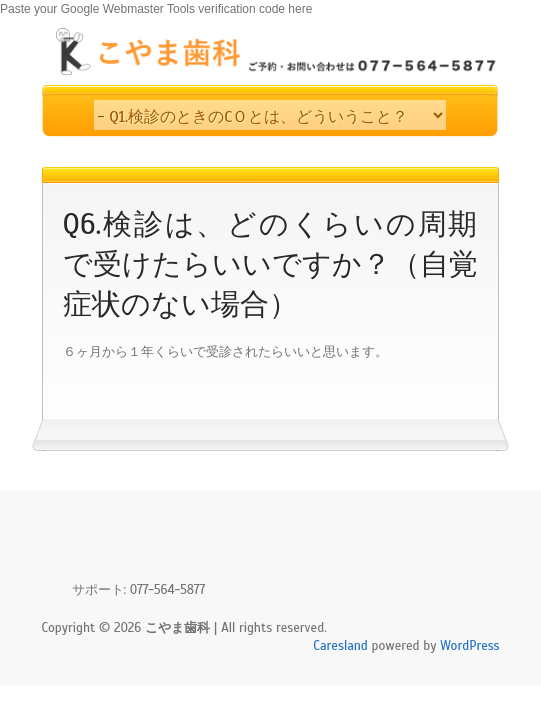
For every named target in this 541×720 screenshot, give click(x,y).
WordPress (469, 646)
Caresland (340, 646)
